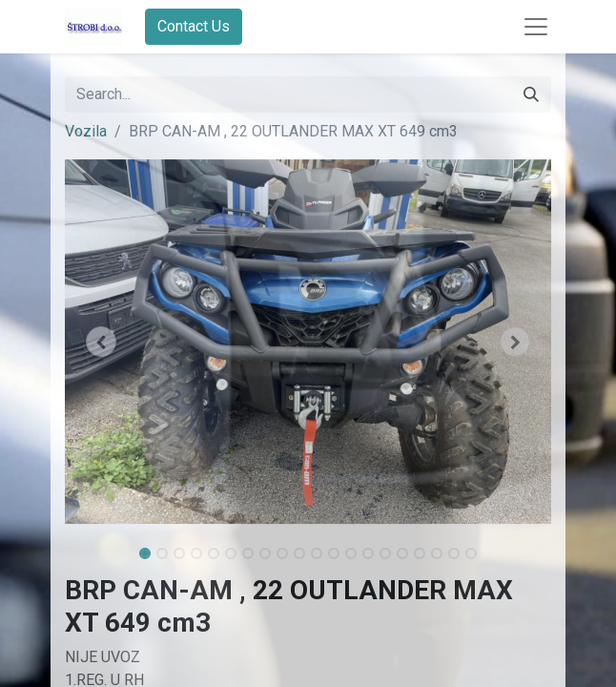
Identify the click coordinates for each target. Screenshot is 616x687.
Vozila (86, 131)
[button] (102, 342)
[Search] (531, 94)
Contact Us (194, 26)
